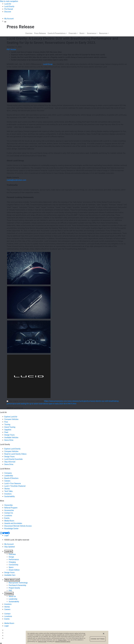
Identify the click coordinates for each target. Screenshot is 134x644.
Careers (7, 481)
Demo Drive (9, 440)
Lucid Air (9, 551)
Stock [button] (82, 33)
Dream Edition (14, 570)
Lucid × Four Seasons (13, 483)
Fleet (6, 432)
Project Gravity (14, 588)
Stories (7, 489)
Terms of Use (42, 643)
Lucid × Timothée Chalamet (15, 486)
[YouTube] (6, 533)
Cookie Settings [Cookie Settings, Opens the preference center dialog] (98, 640)
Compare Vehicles (11, 419)
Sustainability (10, 496)
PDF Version (11, 49)
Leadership (9, 476)
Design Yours (9, 435)
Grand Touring (10, 427)
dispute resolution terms (63, 643)
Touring (7, 424)
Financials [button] (72, 33)
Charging (12, 562)
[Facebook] (8, 533)
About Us (12, 596)
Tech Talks (8, 491)
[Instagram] (1, 533)
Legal (6, 535)
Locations (8, 516)
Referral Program (11, 508)
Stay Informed (10, 462)
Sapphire (8, 430)
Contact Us (9, 513)
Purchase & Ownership (17, 585)
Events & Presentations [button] (57, 33)
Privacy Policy (62, 641)
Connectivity (13, 565)
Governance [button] (92, 33)
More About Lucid (12, 580)
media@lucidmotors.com (16, 180)
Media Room (9, 521)
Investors (8, 494)
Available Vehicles (11, 437)
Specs (11, 567)
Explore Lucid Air (11, 417)
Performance (14, 560)
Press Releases (40, 33)
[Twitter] (3, 533)
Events (7, 518)
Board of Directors (11, 478)
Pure (6, 422)
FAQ (10, 591)
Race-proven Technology (18, 583)
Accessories (9, 510)
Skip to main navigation (9, 1)
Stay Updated (10, 547)
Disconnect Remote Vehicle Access (18, 526)
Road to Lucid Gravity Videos (15, 454)
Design (11, 557)
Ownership (8, 505)
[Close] (104, 635)
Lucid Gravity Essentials (13, 459)
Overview (29, 33)
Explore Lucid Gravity (12, 449)
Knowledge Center (11, 529)
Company (8, 473)
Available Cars (10, 575)
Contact (7, 614)
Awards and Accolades (13, 523)
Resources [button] (103, 33)
